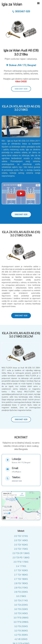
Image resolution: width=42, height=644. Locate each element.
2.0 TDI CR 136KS (21, 553)
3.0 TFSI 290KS (21, 618)
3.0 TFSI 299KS (21, 622)
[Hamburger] (38, 3)
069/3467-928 (21, 11)
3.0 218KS (21, 596)
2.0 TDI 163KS (21, 545)
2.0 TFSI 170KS (21, 562)
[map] (21, 461)
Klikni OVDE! (21, 81)
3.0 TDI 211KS (21, 600)
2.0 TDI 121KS (21, 536)
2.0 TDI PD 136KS (21, 558)
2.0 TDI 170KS (21, 549)
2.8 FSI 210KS (21, 588)
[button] (5, 128)
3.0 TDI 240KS (21, 613)
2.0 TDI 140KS (21, 540)
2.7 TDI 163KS (21, 570)
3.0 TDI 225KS (21, 605)
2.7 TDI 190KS (21, 579)
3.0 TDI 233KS (21, 609)
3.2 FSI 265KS (21, 631)
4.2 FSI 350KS (21, 635)
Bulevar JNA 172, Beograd (21, 65)
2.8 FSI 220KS (21, 592)
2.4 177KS (21, 566)
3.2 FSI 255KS (21, 626)
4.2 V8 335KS (21, 639)
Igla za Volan (12, 4)
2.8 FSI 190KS (21, 583)
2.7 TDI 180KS (21, 575)
